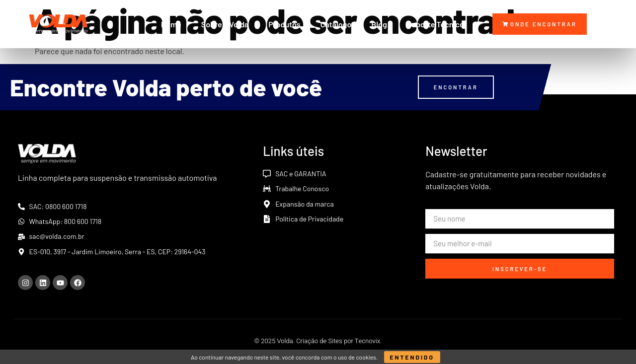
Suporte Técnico (436, 24)
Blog (379, 24)
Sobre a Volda (225, 24)
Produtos (284, 24)
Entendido (412, 357)
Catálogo (336, 24)
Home (171, 24)
